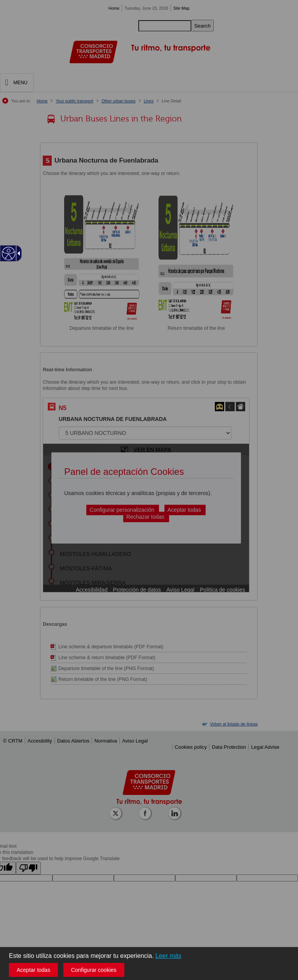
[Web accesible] (9, 254)
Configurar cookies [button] (94, 970)
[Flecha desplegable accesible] (17, 253)
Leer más (168, 956)
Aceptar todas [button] (33, 970)
